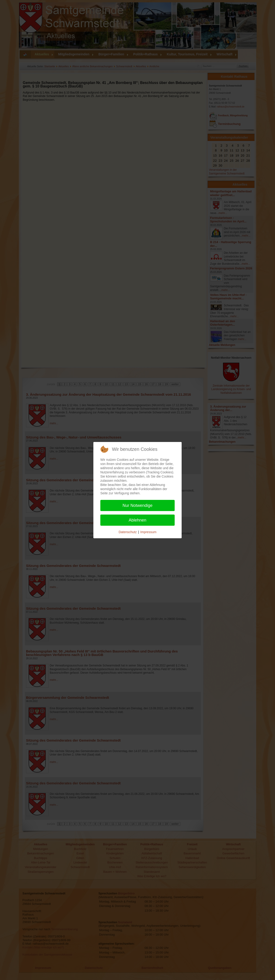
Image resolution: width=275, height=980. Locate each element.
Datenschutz (128, 532)
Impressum (148, 532)
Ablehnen (137, 520)
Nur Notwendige (137, 505)
